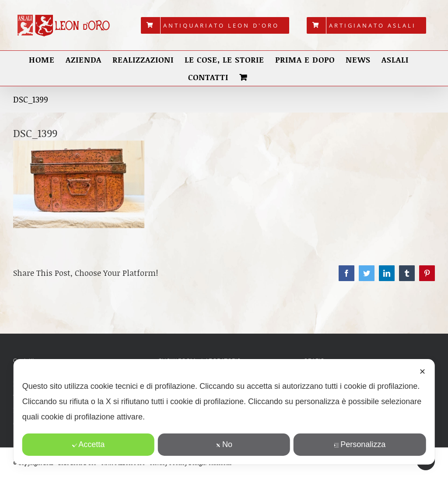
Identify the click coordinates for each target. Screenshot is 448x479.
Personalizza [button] (360, 444)
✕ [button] (422, 372)
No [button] (224, 444)
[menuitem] (215, 25)
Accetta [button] (88, 444)
